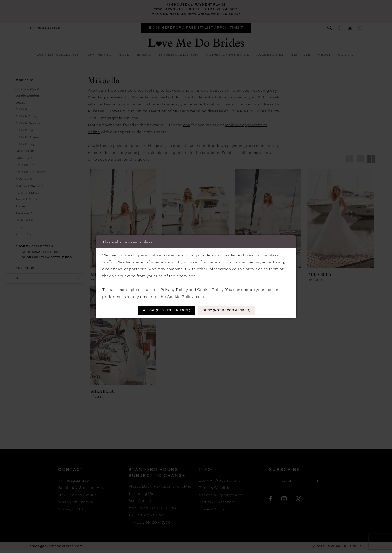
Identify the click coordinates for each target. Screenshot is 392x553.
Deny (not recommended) (230, 310)
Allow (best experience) (163, 310)
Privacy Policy (174, 289)
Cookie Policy (210, 289)
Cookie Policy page (185, 296)
